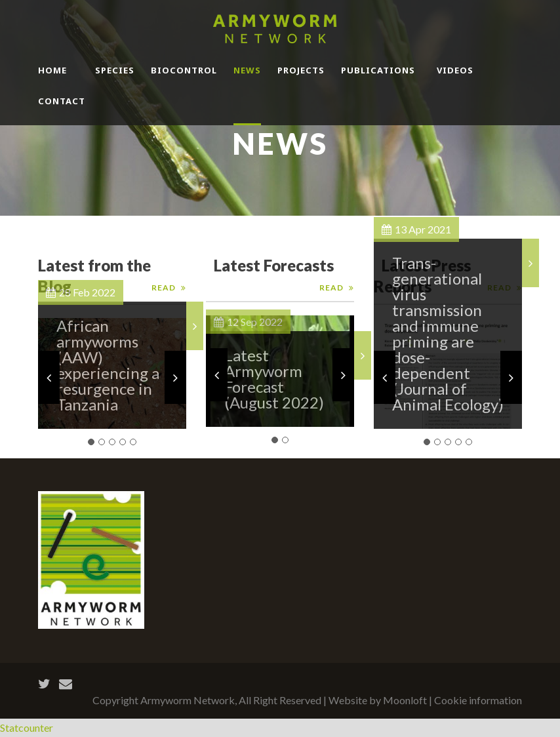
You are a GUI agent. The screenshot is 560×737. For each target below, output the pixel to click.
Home (52, 70)
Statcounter (27, 727)
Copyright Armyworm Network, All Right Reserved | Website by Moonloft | (263, 700)
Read (331, 288)
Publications (378, 70)
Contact (62, 101)
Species (115, 70)
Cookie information (478, 700)
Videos (455, 70)
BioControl (184, 70)
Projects (301, 70)
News (247, 70)
